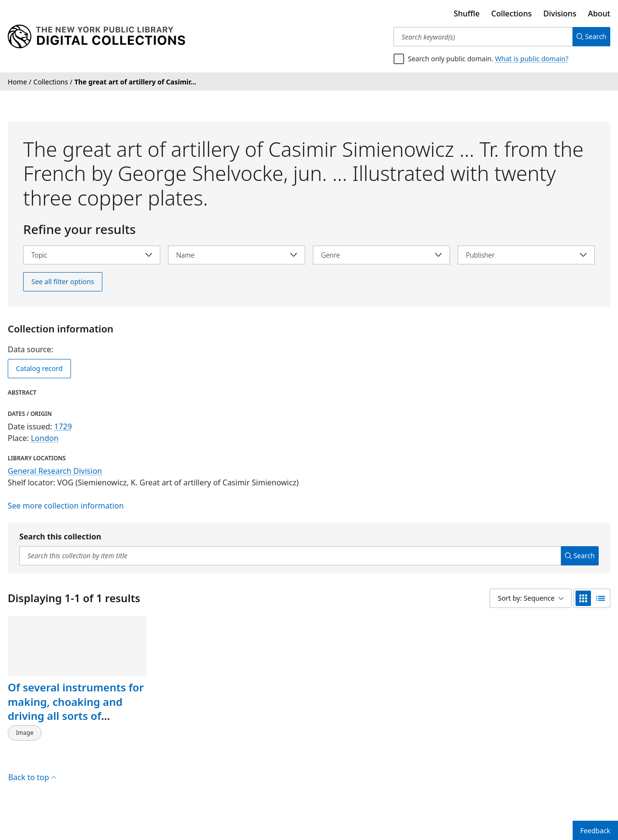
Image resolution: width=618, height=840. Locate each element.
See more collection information (66, 506)
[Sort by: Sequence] (531, 598)
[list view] (601, 598)
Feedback (595, 831)
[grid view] (583, 598)
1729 (63, 427)
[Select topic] (92, 255)
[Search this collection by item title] (286, 556)
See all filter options (63, 282)
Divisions (560, 14)
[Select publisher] (526, 255)
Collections (512, 14)
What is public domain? (532, 59)
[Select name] (237, 255)
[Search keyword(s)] (479, 37)
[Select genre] (381, 255)
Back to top (32, 772)
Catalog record (39, 368)
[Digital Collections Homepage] (96, 37)
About (599, 14)
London (45, 438)
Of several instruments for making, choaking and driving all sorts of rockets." (76, 709)
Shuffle (467, 14)
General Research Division (55, 471)
